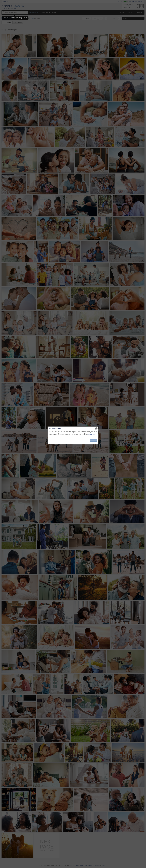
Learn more (92, 434)
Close (93, 441)
